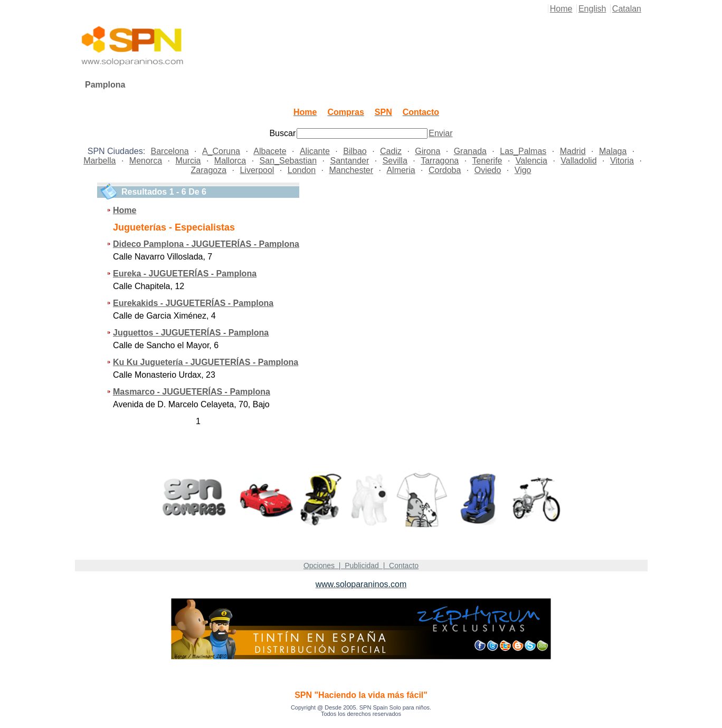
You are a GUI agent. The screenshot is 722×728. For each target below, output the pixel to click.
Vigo (523, 170)
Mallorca (230, 161)
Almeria (401, 170)
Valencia (531, 161)
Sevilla (395, 161)
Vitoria (622, 161)
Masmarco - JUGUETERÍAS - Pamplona (192, 392)
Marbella (99, 161)
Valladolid (578, 161)
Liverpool (257, 170)
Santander (349, 161)
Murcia (188, 161)
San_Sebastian (288, 161)
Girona (427, 151)
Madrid (573, 151)
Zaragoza (209, 170)
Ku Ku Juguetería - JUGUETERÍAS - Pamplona (206, 362)
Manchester (351, 170)
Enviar (440, 133)
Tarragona (440, 161)
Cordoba (445, 170)
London (302, 170)
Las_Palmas (523, 151)
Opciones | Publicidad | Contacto (361, 566)
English (592, 9)
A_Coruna (221, 151)
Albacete (270, 151)
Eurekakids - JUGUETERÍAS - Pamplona (193, 303)
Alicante (315, 151)
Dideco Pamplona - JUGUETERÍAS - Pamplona (206, 244)
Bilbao (355, 151)
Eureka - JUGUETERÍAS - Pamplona (185, 274)
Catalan (627, 9)
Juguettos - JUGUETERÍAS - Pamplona (191, 333)
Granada (470, 151)
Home (561, 9)
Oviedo (488, 170)
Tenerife (487, 161)
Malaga (613, 151)
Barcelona (170, 151)
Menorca (146, 161)
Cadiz (391, 151)
